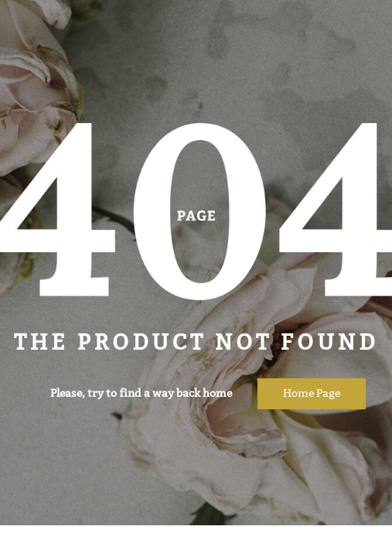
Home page (312, 393)
